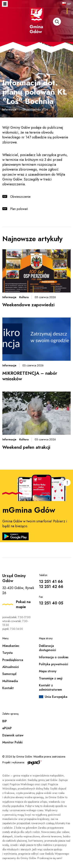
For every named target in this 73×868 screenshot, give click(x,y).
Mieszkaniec (11, 646)
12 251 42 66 (51, 587)
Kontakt (8, 688)
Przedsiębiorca (13, 660)
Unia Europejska (56, 697)
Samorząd (9, 674)
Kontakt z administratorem (50, 687)
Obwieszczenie (20, 197)
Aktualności (11, 667)
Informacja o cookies (54, 657)
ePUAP (7, 728)
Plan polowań (19, 209)
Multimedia (10, 681)
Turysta (7, 653)
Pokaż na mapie (23, 604)
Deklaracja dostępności (47, 648)
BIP (69, 4)
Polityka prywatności (54, 664)
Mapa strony (48, 671)
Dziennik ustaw (13, 735)
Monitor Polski (12, 742)
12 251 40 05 (51, 603)
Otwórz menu (5, 4)
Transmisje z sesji (51, 678)
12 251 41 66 (51, 582)
